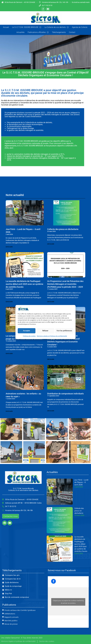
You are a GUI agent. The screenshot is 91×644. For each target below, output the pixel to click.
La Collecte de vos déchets (57, 27)
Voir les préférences (64, 331)
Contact (72, 32)
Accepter (27, 331)
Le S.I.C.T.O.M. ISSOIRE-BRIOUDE (27, 27)
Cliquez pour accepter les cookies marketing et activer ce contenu (68, 602)
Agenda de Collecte (80, 27)
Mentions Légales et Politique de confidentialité (52, 336)
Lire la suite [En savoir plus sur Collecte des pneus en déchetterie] (51, 244)
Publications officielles (38, 32)
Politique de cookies (29, 336)
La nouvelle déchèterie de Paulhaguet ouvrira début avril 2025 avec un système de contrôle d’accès (24, 284)
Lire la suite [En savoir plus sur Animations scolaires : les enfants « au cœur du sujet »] (9, 411)
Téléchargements (59, 32)
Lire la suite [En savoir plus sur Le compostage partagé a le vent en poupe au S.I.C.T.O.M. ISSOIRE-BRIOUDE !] (9, 353)
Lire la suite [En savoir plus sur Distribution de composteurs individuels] (51, 411)
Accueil (6, 27)
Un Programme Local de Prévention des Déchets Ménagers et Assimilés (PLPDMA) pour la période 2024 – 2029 (65, 284)
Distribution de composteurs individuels (65, 394)
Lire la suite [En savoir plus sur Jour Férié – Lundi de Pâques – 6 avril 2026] (9, 247)
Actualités (20, 32)
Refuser (45, 331)
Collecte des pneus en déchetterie (63, 229)
